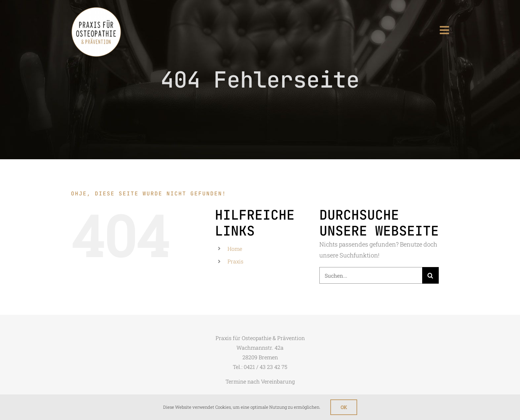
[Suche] (430, 275)
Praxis (235, 261)
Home (235, 249)
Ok (344, 407)
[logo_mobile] (96, 10)
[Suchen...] (371, 275)
